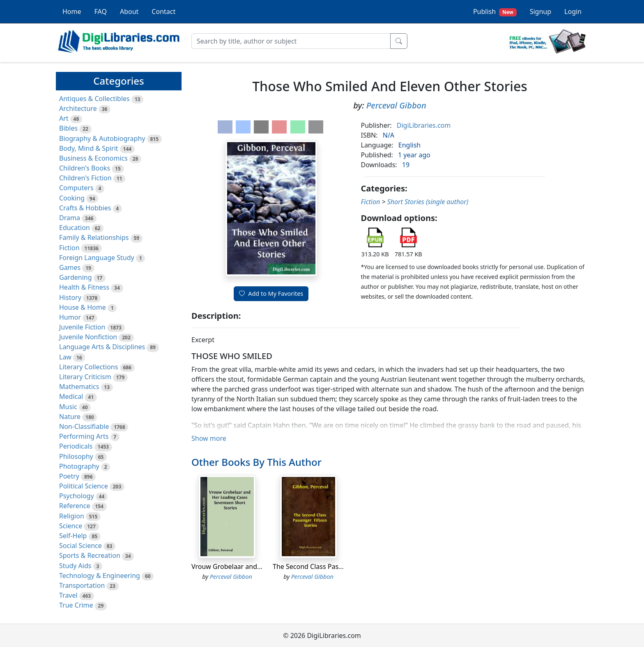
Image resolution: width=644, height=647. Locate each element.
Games (70, 267)
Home (72, 12)
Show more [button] (209, 438)
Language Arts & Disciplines (102, 347)
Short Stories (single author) (428, 202)
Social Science (80, 546)
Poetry (69, 476)
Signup (540, 12)
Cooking (72, 198)
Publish (495, 12)
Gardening (76, 277)
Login (573, 12)
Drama (70, 218)
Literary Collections (89, 367)
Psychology (77, 496)
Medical (71, 396)
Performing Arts (84, 436)
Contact (163, 12)
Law (65, 357)
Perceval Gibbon (396, 105)
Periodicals (76, 446)
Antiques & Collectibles (94, 99)
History (70, 297)
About (129, 12)
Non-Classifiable (84, 426)
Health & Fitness (84, 287)
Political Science (84, 486)
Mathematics (79, 387)
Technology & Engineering (100, 576)
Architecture (78, 108)
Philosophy (76, 456)
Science (71, 526)
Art (64, 118)
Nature (70, 417)
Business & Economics (93, 158)
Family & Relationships (94, 237)
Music (68, 407)
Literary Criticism (85, 377)
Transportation (82, 585)
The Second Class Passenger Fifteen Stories (339, 566)
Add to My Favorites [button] (271, 294)
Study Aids (75, 566)
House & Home (83, 307)
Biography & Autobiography (102, 138)
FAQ (101, 12)
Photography (79, 466)
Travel (68, 595)
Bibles (68, 128)
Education (75, 228)
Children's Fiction (85, 178)
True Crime (76, 605)
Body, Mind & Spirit (89, 148)
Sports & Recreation (90, 555)
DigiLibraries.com (424, 125)
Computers (76, 188)
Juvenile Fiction (82, 327)
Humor (70, 317)
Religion (72, 516)
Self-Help (73, 536)
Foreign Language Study (97, 258)
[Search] (291, 41)
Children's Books (85, 168)
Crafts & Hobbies (85, 208)
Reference (75, 506)
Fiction (69, 248)
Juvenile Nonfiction (88, 337)
